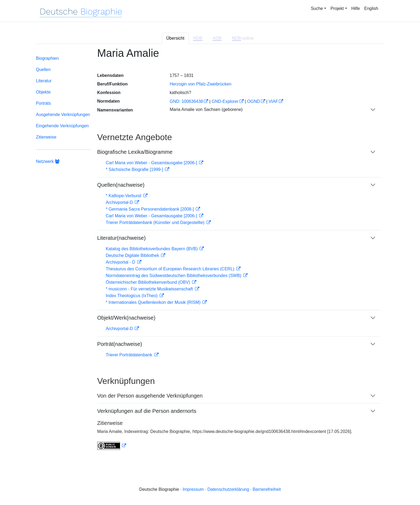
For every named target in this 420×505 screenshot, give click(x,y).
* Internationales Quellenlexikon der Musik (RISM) (154, 302)
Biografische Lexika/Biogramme (135, 152)
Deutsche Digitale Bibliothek (133, 255)
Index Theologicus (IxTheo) (132, 296)
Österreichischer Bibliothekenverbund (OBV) (149, 282)
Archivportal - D (121, 262)
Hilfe (356, 8)
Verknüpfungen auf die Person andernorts (147, 411)
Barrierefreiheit (267, 489)
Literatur (44, 81)
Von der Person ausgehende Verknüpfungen (150, 396)
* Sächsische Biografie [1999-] (135, 169)
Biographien (47, 58)
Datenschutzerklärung (228, 489)
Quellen (43, 70)
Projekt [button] (337, 8)
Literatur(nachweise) (121, 238)
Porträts (43, 103)
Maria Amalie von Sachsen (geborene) (206, 109)
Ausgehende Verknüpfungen (63, 115)
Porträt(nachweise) (120, 344)
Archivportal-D (120, 202)
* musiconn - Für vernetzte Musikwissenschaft (150, 289)
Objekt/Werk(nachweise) (126, 318)
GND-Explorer (225, 101)
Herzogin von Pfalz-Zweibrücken (200, 84)
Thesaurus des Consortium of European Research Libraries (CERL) (171, 269)
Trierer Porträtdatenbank (130, 355)
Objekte (43, 92)
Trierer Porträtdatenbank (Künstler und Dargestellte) (156, 222)
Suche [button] (317, 8)
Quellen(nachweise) (121, 185)
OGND (254, 101)
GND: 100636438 (186, 101)
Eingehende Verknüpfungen (62, 126)
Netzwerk (48, 161)
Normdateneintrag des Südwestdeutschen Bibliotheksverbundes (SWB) (174, 276)
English (371, 8)
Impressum (193, 489)
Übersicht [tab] (175, 38)
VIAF (273, 101)
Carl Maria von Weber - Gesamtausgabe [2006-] (152, 163)
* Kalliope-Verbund (124, 196)
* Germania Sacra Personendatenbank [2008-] (151, 209)
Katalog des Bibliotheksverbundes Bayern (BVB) (152, 249)
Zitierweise (46, 137)
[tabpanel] (210, 252)
